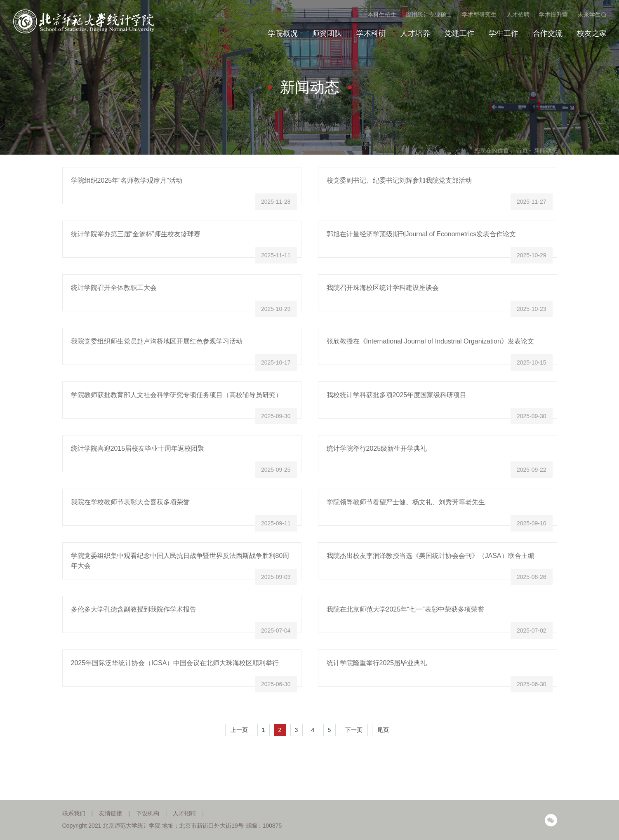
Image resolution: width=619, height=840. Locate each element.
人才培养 (415, 33)
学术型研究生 (479, 14)
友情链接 (111, 813)
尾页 (383, 730)
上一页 (239, 730)
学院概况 (283, 33)
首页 (522, 151)
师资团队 (327, 33)
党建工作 (459, 33)
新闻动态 (546, 151)
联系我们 (74, 813)
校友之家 (592, 33)
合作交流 (548, 33)
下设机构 (148, 813)
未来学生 (589, 14)
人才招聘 (518, 14)
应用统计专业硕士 (429, 14)
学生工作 (504, 33)
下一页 (354, 730)
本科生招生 (382, 14)
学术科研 (371, 33)
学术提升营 (553, 14)
